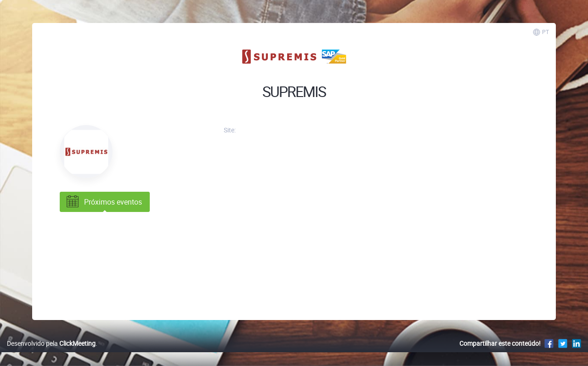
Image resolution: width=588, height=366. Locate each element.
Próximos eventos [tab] (103, 202)
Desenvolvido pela (51, 343)
